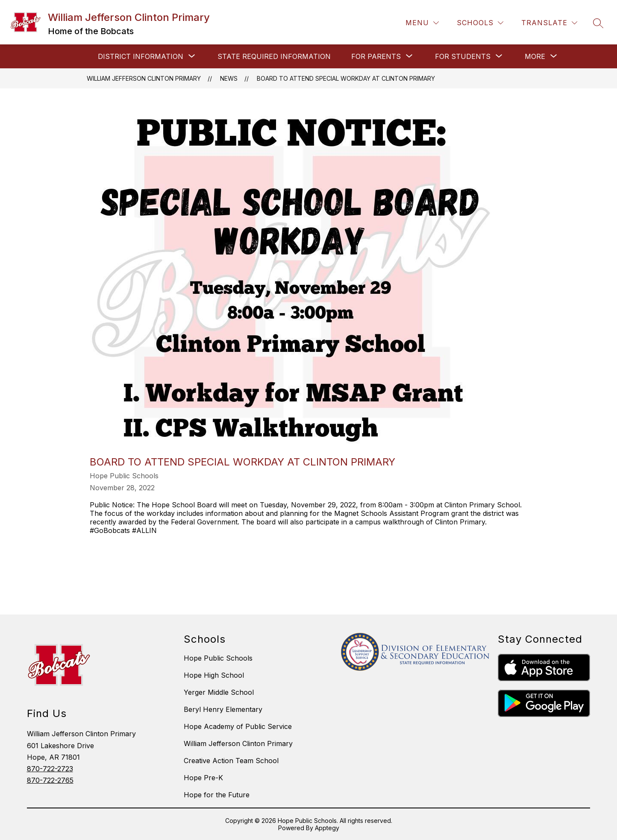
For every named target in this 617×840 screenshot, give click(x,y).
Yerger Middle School (219, 692)
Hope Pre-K (203, 778)
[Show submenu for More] (535, 56)
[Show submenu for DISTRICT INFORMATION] (141, 56)
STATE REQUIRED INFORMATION (274, 56)
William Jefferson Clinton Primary (144, 78)
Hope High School (214, 675)
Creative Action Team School (231, 761)
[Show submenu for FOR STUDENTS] (463, 56)
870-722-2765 (50, 780)
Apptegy (327, 828)
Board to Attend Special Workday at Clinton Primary (346, 78)
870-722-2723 (50, 769)
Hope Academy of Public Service (238, 726)
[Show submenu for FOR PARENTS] (376, 56)
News (229, 78)
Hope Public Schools (218, 658)
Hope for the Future (217, 795)
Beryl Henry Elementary (223, 709)
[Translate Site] (549, 23)
